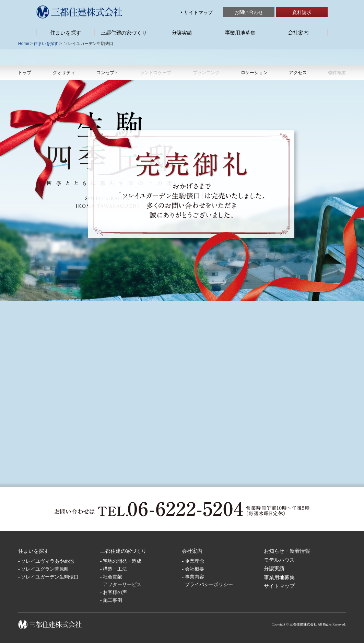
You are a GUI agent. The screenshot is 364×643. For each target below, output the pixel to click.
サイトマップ (198, 12)
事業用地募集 (240, 32)
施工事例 (113, 600)
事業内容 (195, 577)
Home (24, 43)
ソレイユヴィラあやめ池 (47, 561)
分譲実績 (182, 32)
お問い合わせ (249, 12)
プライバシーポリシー (209, 584)
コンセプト (108, 72)
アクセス (298, 72)
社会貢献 (113, 577)
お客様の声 (115, 592)
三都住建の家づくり (124, 32)
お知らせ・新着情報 (287, 551)
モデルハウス (279, 560)
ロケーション (254, 72)
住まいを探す (66, 32)
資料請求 (302, 12)
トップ (25, 72)
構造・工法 (115, 569)
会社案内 (298, 32)
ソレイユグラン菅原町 (45, 569)
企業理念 (195, 561)
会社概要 (195, 569)
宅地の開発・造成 (122, 561)
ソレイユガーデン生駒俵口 (50, 577)
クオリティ (64, 72)
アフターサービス (122, 584)
